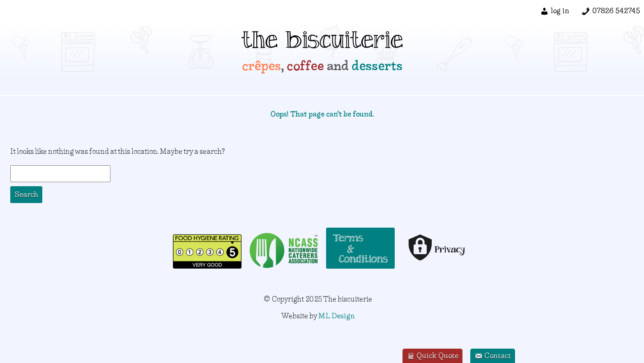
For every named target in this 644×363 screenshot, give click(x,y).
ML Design (337, 316)
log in (560, 10)
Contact (493, 356)
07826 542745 (616, 10)
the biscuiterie (322, 43)
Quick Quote (432, 356)
